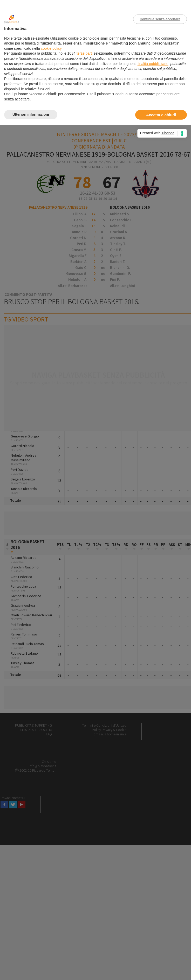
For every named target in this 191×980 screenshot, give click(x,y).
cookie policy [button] (51, 48)
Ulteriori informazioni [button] (31, 114)
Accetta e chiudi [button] (161, 115)
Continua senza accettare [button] (160, 19)
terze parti (85, 53)
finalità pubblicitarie (153, 64)
